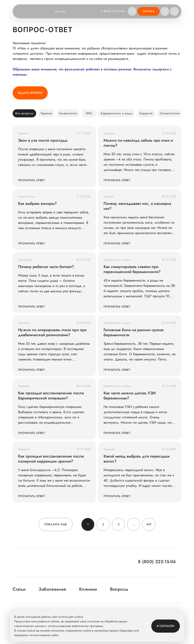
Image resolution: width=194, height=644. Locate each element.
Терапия (46, 113)
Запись (148, 11)
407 (149, 524)
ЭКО (89, 113)
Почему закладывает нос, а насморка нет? (137, 206)
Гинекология (68, 113)
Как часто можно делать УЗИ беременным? (130, 396)
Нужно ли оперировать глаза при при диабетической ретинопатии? (52, 332)
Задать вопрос (30, 93)
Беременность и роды (117, 113)
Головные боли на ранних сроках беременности (134, 332)
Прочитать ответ (31, 180)
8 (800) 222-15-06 (113, 11)
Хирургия (146, 113)
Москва (63, 11)
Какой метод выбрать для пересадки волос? (137, 459)
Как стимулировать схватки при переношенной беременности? (132, 269)
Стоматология (170, 113)
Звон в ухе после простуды (43, 140)
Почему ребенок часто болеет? (46, 267)
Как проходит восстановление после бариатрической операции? (51, 396)
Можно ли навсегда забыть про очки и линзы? (138, 143)
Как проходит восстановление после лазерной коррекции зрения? (51, 459)
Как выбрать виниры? (37, 204)
